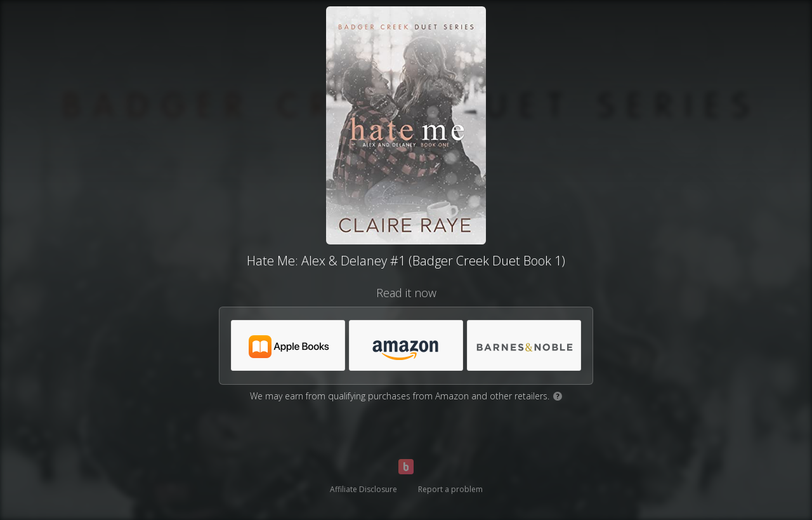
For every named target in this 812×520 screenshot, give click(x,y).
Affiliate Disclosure (363, 489)
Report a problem (450, 489)
